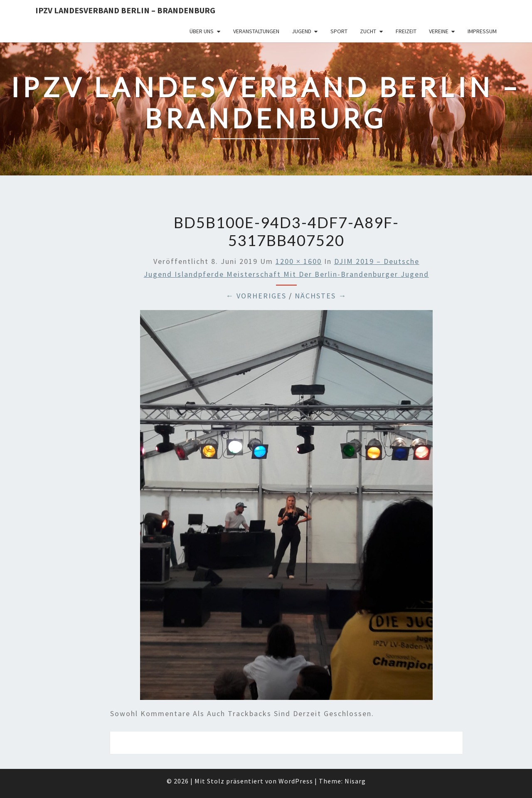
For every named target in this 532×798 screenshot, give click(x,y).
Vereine (439, 31)
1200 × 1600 (299, 261)
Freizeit (406, 31)
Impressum (482, 31)
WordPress (296, 781)
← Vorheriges (256, 296)
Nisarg (355, 781)
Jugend (302, 31)
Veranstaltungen (256, 31)
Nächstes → (321, 296)
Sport (339, 31)
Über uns (202, 31)
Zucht (368, 31)
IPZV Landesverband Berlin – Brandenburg (125, 10)
